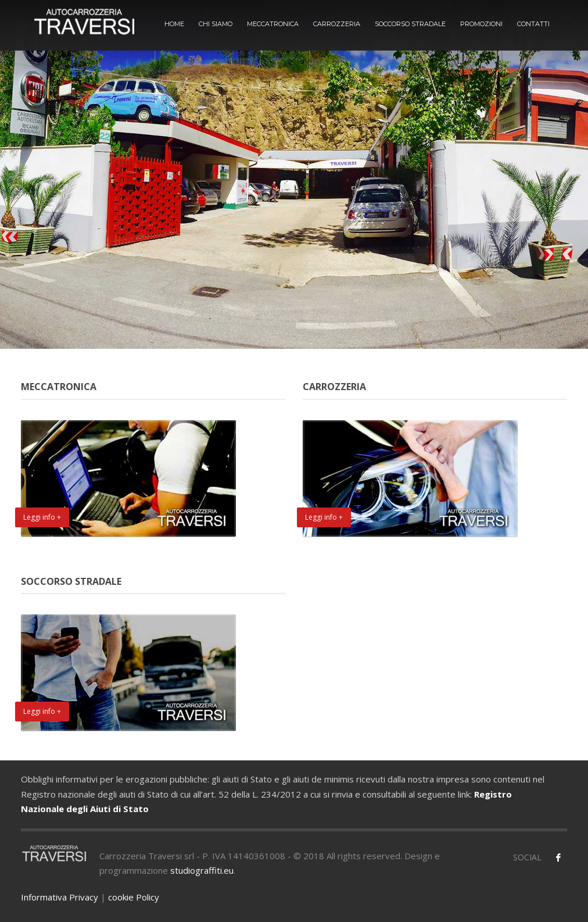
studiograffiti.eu (202, 870)
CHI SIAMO (216, 24)
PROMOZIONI (481, 24)
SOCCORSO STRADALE (410, 24)
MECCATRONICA (273, 24)
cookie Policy (134, 897)
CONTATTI (533, 24)
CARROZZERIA (337, 24)
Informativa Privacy (60, 897)
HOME (174, 24)
